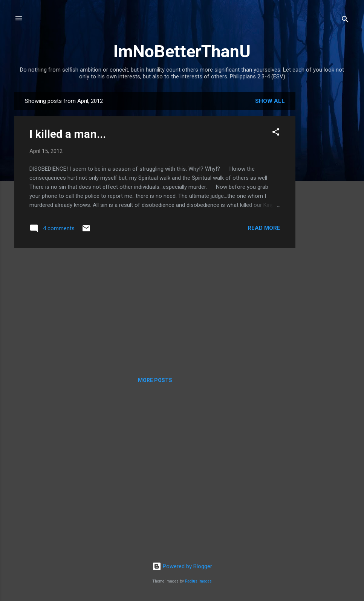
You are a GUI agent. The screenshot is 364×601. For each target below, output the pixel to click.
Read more (264, 228)
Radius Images (198, 581)
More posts (155, 380)
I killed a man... (68, 134)
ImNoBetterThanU (182, 51)
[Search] (345, 21)
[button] (276, 133)
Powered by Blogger (182, 566)
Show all (270, 101)
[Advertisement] (326, 205)
